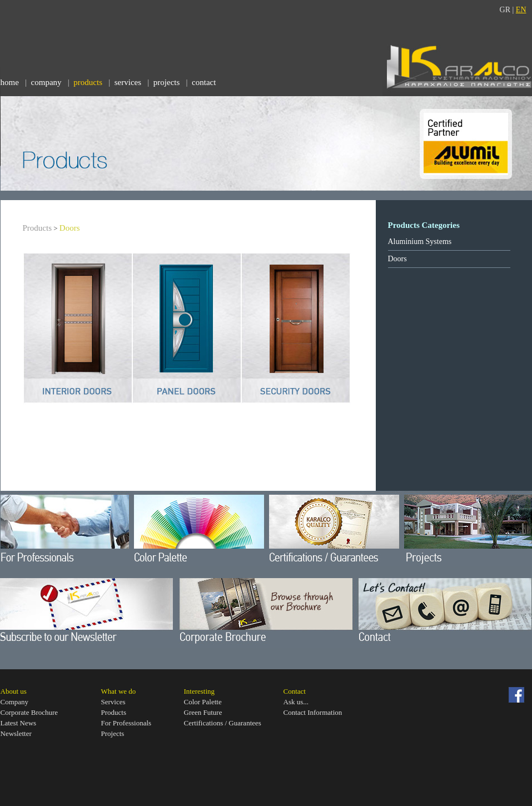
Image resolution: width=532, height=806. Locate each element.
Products (38, 228)
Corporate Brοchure (29, 712)
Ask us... (296, 702)
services (128, 82)
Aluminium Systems (420, 242)
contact (204, 82)
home (10, 82)
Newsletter (16, 733)
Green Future (203, 712)
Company (15, 702)
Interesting (200, 691)
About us (14, 691)
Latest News (19, 723)
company (46, 82)
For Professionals (126, 723)
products (88, 82)
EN (521, 10)
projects (166, 82)
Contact (295, 691)
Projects (113, 733)
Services (113, 702)
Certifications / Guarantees (223, 723)
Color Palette (203, 702)
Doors (70, 228)
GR (505, 10)
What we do (119, 691)
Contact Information (313, 712)
